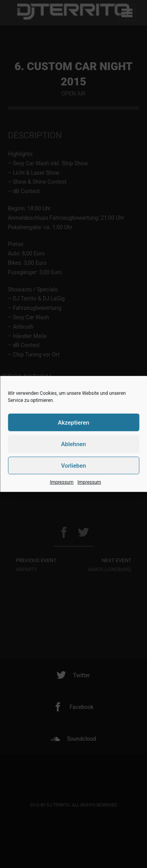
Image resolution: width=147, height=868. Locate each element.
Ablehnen (73, 444)
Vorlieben (74, 465)
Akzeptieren (73, 422)
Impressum (62, 482)
